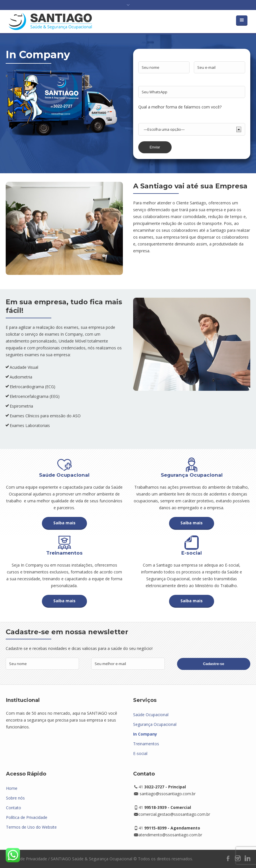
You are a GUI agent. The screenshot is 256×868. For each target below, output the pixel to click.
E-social (140, 753)
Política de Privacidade (27, 817)
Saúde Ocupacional (151, 715)
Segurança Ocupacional (155, 724)
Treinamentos (146, 744)
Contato (14, 808)
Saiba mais (64, 523)
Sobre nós (15, 798)
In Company (145, 734)
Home (12, 788)
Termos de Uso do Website (31, 827)
